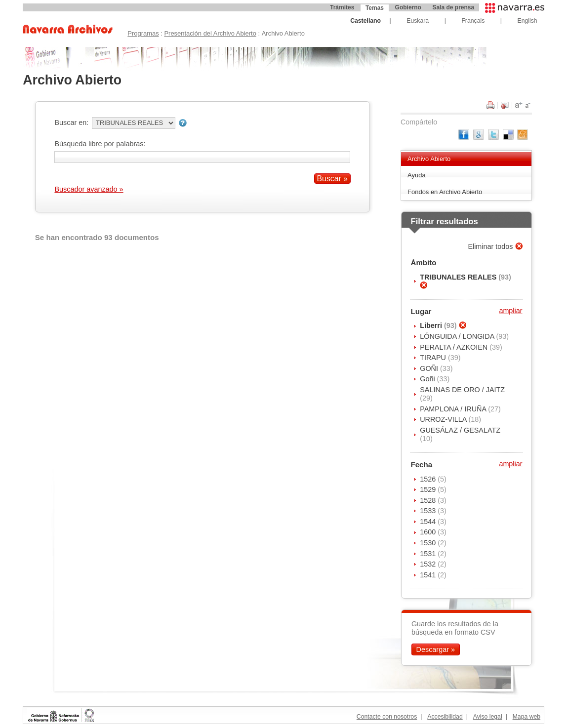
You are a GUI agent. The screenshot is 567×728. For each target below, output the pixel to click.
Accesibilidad (445, 717)
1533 (429, 511)
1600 (429, 532)
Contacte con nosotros (387, 717)
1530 (429, 543)
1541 (429, 575)
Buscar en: (71, 122)
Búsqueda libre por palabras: (100, 144)
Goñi (428, 379)
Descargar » (436, 649)
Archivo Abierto (429, 159)
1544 (429, 522)
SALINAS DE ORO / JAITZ (462, 390)
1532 (429, 564)
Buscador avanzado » (89, 189)
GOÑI (430, 368)
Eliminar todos (491, 246)
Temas (375, 8)
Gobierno (408, 7)
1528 (429, 500)
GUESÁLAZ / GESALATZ (460, 430)
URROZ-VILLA (444, 419)
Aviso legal (488, 717)
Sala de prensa (453, 7)
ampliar (510, 311)
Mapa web (526, 717)
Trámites (342, 7)
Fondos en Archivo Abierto (445, 192)
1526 (429, 479)
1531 (429, 554)
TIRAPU (434, 358)
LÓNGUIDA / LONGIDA (458, 336)
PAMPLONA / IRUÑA (454, 409)
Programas (143, 33)
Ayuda (417, 175)
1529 (429, 489)
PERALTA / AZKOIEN (455, 347)
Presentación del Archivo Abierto (210, 33)
